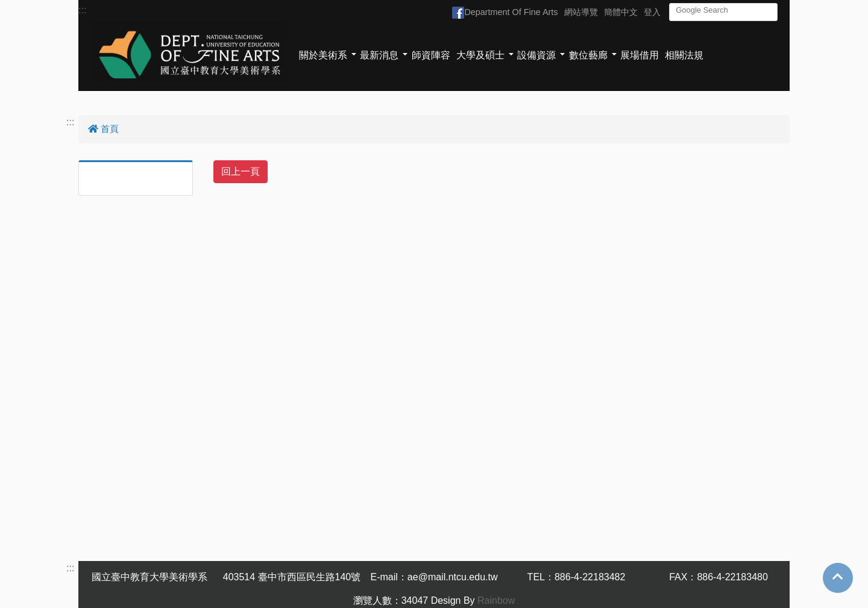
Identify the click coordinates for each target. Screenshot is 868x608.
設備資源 (536, 55)
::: (82, 10)
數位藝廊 (588, 55)
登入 (652, 12)
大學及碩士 (480, 55)
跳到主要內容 (29, 7)
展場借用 (640, 55)
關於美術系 (323, 55)
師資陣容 (431, 55)
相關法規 (684, 55)
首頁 (103, 129)
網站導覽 (581, 12)
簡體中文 (621, 12)
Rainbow (496, 600)
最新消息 (379, 55)
